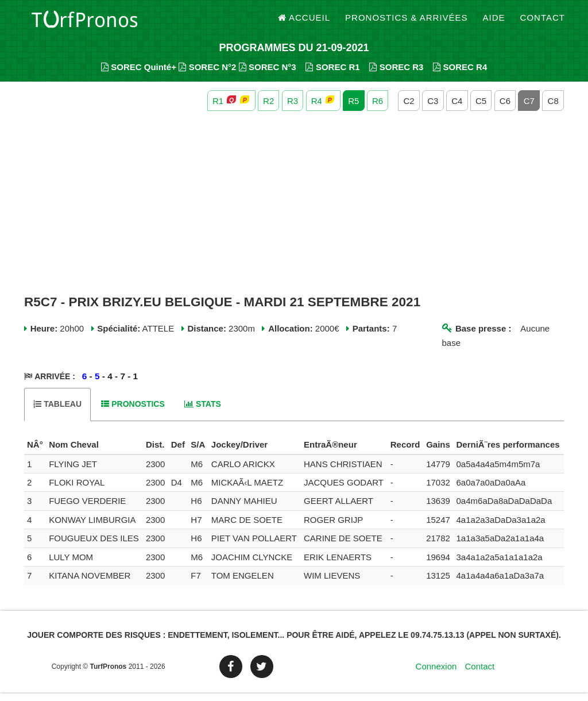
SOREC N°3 (268, 75)
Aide (494, 23)
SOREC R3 (396, 75)
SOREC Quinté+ (139, 75)
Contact (543, 23)
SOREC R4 (460, 75)
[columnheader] (35, 453)
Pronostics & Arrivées (407, 23)
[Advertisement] (294, 211)
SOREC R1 (332, 75)
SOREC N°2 (207, 75)
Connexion (436, 675)
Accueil (304, 23)
